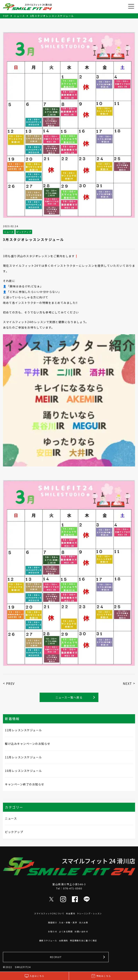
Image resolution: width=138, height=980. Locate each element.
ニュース (11, 818)
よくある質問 (66, 931)
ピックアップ (14, 832)
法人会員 (84, 922)
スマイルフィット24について (49, 913)
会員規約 (64, 940)
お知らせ (53, 931)
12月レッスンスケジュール (23, 730)
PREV (10, 683)
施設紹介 (53, 922)
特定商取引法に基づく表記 (84, 940)
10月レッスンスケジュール (23, 771)
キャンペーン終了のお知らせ (25, 784)
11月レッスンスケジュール (23, 757)
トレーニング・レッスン (89, 913)
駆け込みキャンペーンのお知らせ (28, 744)
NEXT (128, 683)
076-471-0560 (73, 888)
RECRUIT (56, 957)
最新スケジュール (48, 940)
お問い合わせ (81, 931)
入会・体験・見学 (68, 922)
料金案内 (71, 913)
